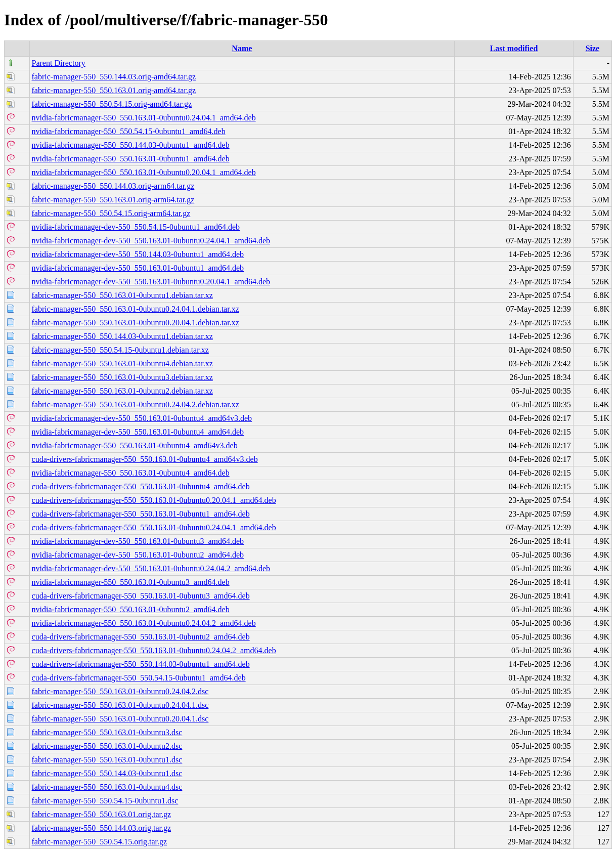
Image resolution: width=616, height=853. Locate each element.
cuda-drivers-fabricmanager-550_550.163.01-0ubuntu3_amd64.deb (141, 596)
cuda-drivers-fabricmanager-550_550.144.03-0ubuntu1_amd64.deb (141, 664)
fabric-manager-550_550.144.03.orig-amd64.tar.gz (114, 77)
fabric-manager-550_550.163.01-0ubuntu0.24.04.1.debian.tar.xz (136, 309)
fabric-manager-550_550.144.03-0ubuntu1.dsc (107, 773)
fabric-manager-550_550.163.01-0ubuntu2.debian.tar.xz (122, 391)
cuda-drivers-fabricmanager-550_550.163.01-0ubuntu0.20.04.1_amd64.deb (154, 500)
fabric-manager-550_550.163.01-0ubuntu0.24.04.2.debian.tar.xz (136, 404)
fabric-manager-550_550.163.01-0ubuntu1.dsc (107, 760)
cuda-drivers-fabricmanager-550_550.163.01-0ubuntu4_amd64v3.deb (145, 459)
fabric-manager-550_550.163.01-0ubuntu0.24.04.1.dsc (120, 705)
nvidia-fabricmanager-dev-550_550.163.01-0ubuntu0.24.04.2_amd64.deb (151, 568)
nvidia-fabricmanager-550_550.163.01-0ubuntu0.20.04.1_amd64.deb (144, 172)
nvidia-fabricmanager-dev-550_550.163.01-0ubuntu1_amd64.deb (138, 268)
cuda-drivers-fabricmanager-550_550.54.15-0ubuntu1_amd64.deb (139, 678)
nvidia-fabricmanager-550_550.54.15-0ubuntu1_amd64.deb (129, 131)
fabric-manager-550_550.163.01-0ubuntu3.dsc (107, 732)
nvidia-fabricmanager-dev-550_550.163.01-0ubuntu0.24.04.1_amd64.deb (151, 241)
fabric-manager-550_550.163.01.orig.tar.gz (102, 814)
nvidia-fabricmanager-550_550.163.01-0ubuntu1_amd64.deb (131, 159)
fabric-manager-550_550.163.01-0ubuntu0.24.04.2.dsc (120, 691)
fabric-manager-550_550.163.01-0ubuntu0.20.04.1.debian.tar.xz (136, 323)
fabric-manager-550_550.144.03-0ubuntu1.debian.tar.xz (122, 336)
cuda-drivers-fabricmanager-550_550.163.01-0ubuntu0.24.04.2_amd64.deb (154, 650)
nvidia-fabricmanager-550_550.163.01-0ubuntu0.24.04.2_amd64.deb (144, 623)
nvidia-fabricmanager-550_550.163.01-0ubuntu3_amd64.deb (131, 582)
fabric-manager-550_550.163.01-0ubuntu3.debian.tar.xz (122, 377)
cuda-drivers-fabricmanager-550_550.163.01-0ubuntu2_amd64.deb (141, 637)
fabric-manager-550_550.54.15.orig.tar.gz (100, 842)
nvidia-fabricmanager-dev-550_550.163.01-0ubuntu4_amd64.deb (138, 432)
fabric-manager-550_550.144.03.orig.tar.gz (102, 828)
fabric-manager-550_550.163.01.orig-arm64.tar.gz (113, 200)
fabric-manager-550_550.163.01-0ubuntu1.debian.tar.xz (122, 295)
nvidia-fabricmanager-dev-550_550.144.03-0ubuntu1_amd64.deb (138, 254)
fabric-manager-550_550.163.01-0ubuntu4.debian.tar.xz (122, 364)
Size (593, 48)
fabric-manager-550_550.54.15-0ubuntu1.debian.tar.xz (120, 350)
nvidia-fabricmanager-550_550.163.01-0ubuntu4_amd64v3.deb (135, 445)
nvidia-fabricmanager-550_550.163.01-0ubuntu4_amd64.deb (131, 473)
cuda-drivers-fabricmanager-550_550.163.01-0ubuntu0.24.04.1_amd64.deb (154, 527)
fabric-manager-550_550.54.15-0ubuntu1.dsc (105, 801)
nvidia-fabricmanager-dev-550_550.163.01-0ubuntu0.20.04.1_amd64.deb (151, 282)
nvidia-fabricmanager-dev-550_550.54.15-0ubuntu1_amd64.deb (136, 227)
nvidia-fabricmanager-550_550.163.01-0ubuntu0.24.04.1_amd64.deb (144, 118)
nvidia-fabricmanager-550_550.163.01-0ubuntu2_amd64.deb (131, 609)
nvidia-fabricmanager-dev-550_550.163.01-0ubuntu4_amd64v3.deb (142, 418)
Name (242, 48)
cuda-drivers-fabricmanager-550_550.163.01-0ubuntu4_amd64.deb (141, 486)
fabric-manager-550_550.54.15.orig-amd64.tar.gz (112, 104)
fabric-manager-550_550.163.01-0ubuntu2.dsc (107, 746)
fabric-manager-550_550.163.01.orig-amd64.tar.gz (114, 90)
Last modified (514, 48)
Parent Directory (59, 63)
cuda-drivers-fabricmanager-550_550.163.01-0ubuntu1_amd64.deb (141, 514)
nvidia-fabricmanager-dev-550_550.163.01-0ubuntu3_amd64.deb (138, 541)
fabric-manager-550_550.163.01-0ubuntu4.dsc (107, 787)
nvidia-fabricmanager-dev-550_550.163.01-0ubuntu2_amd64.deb (138, 555)
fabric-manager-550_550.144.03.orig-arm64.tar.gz (113, 186)
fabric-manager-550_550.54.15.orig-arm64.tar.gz (111, 213)
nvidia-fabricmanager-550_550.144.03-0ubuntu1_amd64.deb (131, 145)
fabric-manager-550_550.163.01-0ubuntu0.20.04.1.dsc (120, 719)
